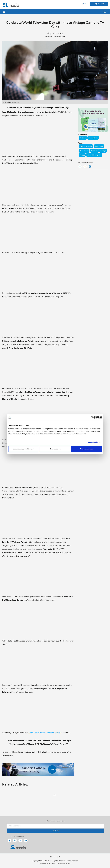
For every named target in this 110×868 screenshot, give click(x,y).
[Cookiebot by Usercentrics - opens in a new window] (92, 417)
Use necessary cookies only (24, 449)
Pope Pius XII (84, 151)
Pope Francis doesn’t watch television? (45, 733)
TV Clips (103, 151)
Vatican (82, 155)
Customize (55, 449)
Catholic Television (86, 146)
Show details (93, 442)
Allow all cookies (86, 449)
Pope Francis (99, 146)
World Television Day (94, 155)
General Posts (93, 138)
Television (94, 151)
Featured (83, 138)
